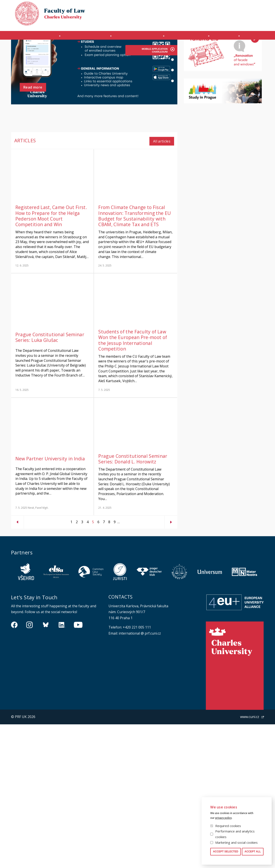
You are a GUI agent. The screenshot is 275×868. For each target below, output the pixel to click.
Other (255, 37)
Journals (226, 37)
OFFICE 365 (205, 23)
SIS (219, 23)
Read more (33, 128)
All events (247, 57)
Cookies (238, 7)
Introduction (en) (32, 37)
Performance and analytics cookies (235, 834)
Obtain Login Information (173, 23)
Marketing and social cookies (236, 842)
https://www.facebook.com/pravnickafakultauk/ (14, 664)
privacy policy (223, 818)
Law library (257, 7)
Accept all (253, 852)
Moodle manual (238, 23)
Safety (260, 23)
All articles (162, 181)
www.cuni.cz (250, 756)
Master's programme (137, 37)
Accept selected (226, 852)
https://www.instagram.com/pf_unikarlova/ (29, 664)
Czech (260, 15)
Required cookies (228, 826)
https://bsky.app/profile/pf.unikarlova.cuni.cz (46, 664)
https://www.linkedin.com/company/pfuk (62, 664)
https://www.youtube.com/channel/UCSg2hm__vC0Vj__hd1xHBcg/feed (78, 664)
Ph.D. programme (187, 37)
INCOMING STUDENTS (83, 37)
